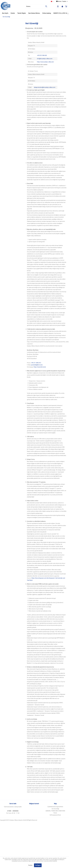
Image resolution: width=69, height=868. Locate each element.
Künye (55, 813)
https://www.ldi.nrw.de (40, 367)
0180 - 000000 (13, 811)
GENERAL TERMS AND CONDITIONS (55, 811)
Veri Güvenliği (55, 809)
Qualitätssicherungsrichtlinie (55, 807)
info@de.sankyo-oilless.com (45, 59)
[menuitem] (37, 6)
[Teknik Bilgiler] (22, 13)
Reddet (30, 865)
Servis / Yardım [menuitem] (61, 1)
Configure (38, 865)
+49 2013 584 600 (42, 55)
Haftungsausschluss (55, 815)
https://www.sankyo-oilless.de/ (45, 62)
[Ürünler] (13, 13)
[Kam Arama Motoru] (34, 13)
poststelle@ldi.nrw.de (37, 365)
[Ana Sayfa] (5, 13)
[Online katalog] (47, 13)
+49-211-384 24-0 (36, 363)
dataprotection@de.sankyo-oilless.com (45, 87)
